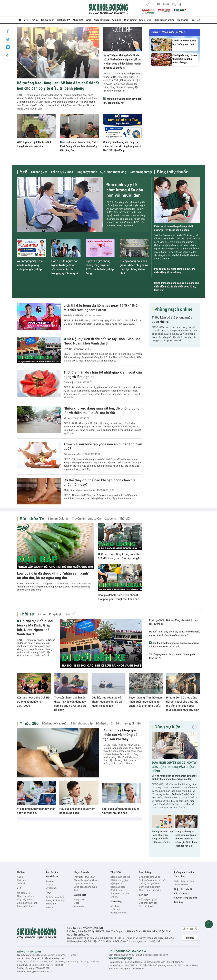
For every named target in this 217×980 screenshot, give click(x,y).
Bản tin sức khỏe (58, 519)
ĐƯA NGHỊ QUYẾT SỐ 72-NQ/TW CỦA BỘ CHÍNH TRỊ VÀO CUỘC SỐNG (174, 767)
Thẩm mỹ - (69, 382)
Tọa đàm (50, 881)
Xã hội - (68, 418)
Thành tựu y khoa (62, 172)
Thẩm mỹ (115, 909)
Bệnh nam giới (125, 724)
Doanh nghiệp (181, 884)
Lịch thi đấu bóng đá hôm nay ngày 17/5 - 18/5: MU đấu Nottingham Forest (101, 308)
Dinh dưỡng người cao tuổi (152, 880)
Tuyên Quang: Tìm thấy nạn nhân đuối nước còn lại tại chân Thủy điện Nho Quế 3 (145, 702)
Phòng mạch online (164, 20)
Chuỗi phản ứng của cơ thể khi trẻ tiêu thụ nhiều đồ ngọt (185, 59)
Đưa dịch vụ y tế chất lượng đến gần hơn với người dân (125, 190)
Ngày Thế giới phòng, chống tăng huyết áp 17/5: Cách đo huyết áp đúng (100, 267)
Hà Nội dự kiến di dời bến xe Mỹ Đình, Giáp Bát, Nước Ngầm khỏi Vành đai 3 (102, 341)
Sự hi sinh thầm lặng (113, 172)
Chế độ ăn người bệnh (150, 883)
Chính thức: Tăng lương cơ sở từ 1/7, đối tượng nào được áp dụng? (119, 556)
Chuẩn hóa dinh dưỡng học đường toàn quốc (184, 43)
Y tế (26, 20)
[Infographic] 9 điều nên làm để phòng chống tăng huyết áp (31, 265)
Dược (88, 20)
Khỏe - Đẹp (145, 20)
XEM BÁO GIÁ (139, 951)
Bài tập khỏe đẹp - (73, 454)
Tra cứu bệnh (48, 20)
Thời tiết (125, 519)
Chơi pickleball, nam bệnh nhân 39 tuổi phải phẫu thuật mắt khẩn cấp (119, 597)
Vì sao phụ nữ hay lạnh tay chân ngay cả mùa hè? (36, 811)
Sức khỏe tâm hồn (120, 893)
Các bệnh (110, 519)
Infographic (79, 906)
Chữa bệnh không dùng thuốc (85, 889)
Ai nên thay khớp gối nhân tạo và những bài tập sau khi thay (121, 735)
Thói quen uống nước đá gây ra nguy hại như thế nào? (121, 811)
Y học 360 (78, 20)
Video (76, 903)
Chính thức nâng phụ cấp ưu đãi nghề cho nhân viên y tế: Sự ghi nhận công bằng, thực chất (177, 287)
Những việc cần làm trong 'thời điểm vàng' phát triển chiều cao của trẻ (162, 837)
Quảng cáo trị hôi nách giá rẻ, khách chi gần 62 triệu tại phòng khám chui (134, 267)
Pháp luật (55, 614)
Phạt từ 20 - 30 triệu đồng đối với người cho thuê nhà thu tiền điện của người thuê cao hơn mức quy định (183, 704)
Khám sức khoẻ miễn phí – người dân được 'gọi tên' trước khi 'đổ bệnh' (174, 228)
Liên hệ (190, 938)
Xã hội (42, 614)
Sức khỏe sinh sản (148, 903)
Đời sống (179, 902)
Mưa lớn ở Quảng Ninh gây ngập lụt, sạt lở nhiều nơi (122, 101)
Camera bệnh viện (141, 172)
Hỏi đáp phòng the (148, 899)
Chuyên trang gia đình (186, 898)
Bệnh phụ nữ (104, 724)
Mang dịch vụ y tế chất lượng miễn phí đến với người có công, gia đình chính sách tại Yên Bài (186, 839)
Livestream (51, 888)
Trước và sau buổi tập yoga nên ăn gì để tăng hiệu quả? (103, 446)
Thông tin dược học (55, 900)
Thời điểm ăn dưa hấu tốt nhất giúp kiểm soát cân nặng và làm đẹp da (103, 375)
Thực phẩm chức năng (150, 890)
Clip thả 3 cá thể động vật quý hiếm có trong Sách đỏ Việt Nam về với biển (174, 645)
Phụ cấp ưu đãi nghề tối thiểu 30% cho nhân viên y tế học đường (175, 271)
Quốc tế (70, 614)
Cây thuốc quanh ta (83, 883)
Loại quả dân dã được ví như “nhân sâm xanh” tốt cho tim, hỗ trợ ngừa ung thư (53, 576)
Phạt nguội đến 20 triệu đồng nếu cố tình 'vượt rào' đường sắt (174, 622)
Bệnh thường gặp (82, 724)
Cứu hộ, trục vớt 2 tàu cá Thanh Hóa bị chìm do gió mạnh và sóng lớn (107, 702)
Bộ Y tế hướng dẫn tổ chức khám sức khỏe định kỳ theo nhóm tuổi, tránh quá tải (174, 778)
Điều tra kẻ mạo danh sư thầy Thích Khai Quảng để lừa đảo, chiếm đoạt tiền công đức (79, 146)
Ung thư (114, 897)
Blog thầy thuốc (87, 172)
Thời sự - (68, 349)
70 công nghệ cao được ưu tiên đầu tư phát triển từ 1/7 (172, 656)
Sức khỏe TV (63, 20)
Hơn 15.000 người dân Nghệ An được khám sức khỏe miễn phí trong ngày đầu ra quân (65, 267)
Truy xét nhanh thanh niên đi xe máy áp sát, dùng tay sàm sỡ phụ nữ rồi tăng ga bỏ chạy (70, 704)
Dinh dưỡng (130, 20)
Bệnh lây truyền (147, 906)
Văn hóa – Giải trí (183, 893)
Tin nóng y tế (39, 172)
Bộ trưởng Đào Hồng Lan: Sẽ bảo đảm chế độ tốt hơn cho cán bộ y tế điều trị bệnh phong (58, 86)
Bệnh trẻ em (116, 890)
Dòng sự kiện (167, 727)
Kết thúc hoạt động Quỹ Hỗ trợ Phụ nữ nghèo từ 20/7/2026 (33, 702)
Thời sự (34, 20)
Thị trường (183, 20)
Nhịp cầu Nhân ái (183, 889)
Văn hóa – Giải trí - (73, 315)
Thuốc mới (51, 904)
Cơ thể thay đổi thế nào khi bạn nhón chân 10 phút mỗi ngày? (99, 482)
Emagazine (79, 899)
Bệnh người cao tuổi (55, 724)
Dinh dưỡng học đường (169, 33)
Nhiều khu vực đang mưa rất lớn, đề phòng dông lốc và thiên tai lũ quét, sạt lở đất (101, 411)
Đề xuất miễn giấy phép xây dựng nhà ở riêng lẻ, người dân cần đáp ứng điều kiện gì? (174, 634)
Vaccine (50, 907)
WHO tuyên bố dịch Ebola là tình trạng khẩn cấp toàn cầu (34, 144)
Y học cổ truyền (102, 20)
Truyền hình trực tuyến (86, 519)
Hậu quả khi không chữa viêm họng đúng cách (77, 811)
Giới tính (117, 20)
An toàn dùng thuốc (55, 897)
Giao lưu (50, 884)
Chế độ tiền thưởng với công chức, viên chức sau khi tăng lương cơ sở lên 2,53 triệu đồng (122, 146)
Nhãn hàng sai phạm (184, 881)
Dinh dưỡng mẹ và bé (150, 877)
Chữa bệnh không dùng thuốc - (80, 490)
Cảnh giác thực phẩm (150, 887)
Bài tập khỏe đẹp (119, 913)
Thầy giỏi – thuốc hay (84, 877)
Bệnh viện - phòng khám (86, 880)
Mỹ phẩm (115, 906)
